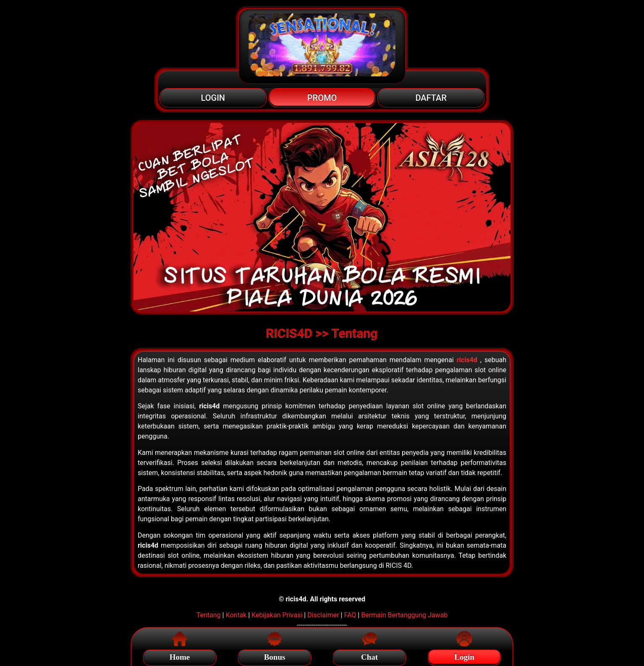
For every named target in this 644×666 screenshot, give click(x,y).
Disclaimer (323, 615)
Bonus (275, 656)
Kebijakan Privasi (277, 615)
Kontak (236, 615)
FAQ (350, 615)
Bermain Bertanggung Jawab (404, 615)
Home (180, 656)
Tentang (209, 615)
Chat (369, 656)
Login (464, 656)
